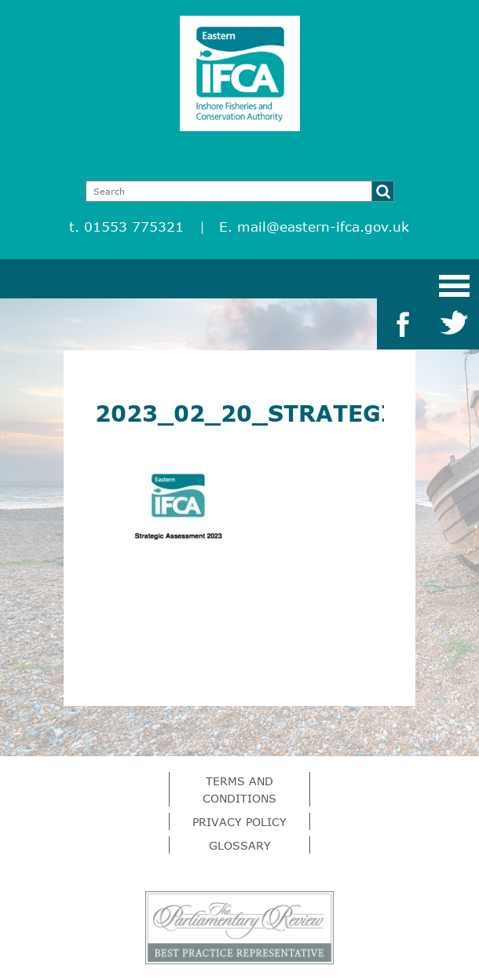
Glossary (240, 845)
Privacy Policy (239, 822)
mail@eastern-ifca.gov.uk (323, 227)
